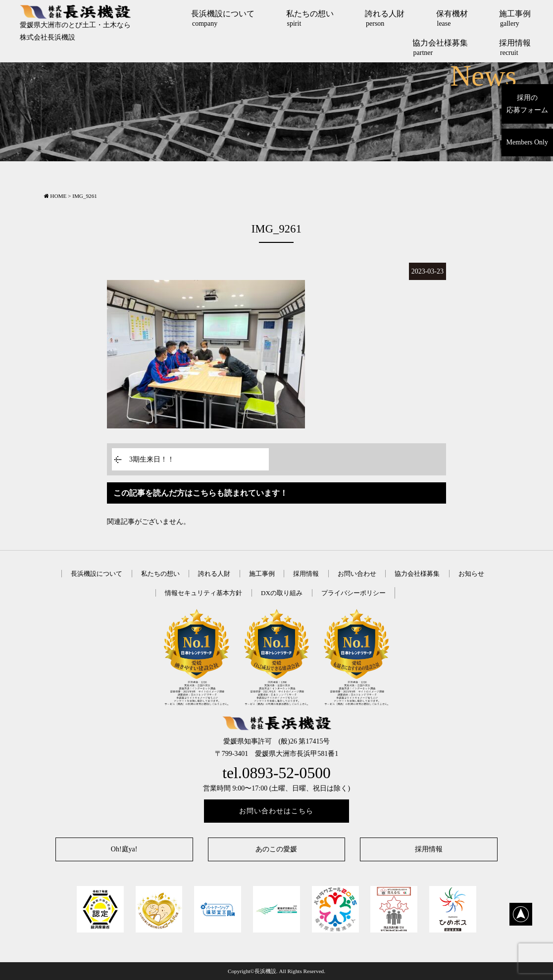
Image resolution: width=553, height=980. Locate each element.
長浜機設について (223, 18)
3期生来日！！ (152, 459)
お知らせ (471, 574)
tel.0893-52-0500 (276, 773)
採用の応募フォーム (527, 104)
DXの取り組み (282, 593)
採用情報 (515, 47)
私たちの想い (310, 18)
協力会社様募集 (440, 47)
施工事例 (515, 18)
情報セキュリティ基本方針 (203, 593)
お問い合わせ (357, 574)
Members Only (527, 142)
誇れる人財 (385, 18)
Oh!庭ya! (124, 849)
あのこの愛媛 (276, 849)
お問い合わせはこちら (276, 811)
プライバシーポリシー (353, 593)
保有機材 (452, 18)
